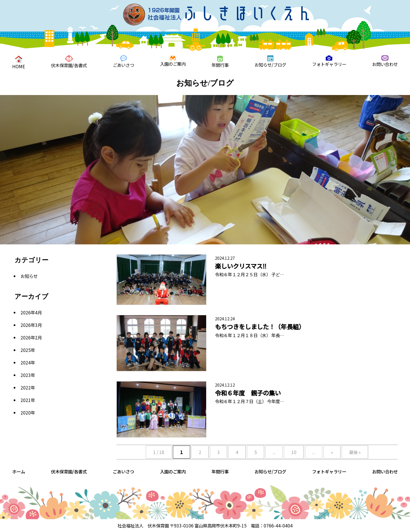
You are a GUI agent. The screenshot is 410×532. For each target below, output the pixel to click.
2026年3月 (31, 325)
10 (294, 452)
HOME (19, 62)
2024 (26, 362)
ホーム (19, 471)
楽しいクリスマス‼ (241, 266)
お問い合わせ (385, 61)
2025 (26, 350)
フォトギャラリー (329, 61)
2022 (26, 387)
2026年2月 (31, 337)
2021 (26, 400)
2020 (26, 413)
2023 (26, 375)
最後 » (355, 452)
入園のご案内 (173, 61)
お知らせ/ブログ (270, 62)
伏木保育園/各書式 (69, 62)
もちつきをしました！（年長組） (260, 326)
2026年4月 (31, 312)
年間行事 (220, 62)
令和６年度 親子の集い (248, 393)
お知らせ (29, 276)
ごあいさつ (123, 62)
